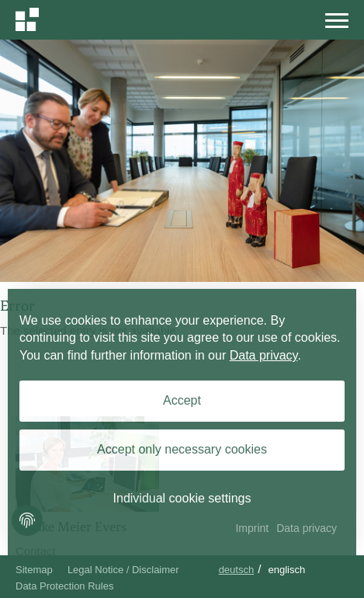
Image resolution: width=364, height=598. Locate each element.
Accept (182, 400)
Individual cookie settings (182, 498)
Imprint (252, 528)
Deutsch (237, 570)
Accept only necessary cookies (182, 449)
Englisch (287, 570)
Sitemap (34, 570)
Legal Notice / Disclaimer (123, 570)
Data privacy (264, 355)
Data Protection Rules (64, 586)
